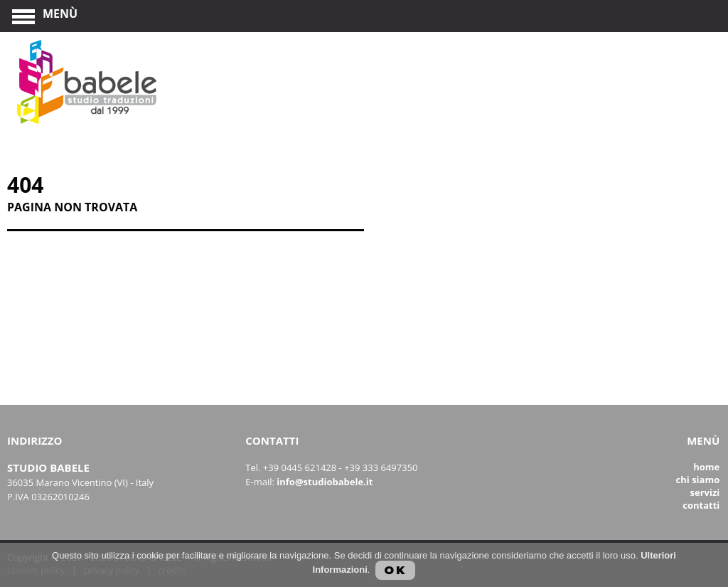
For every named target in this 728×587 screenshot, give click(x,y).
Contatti (701, 505)
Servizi (705, 492)
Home (706, 467)
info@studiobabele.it (325, 482)
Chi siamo (698, 480)
